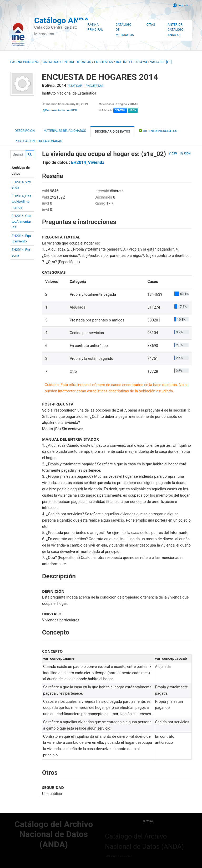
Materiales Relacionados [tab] (65, 131)
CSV (173, 154)
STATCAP (75, 86)
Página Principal (95, 27)
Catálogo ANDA (62, 20)
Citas (151, 25)
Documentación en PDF (59, 110)
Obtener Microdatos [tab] (158, 131)
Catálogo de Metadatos (125, 30)
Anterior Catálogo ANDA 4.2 (175, 30)
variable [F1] (161, 62)
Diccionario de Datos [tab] (112, 132)
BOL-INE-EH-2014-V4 (132, 62)
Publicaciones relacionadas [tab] (38, 141)
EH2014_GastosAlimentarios (21, 221)
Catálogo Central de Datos (67, 62)
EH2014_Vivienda (88, 162)
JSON (185, 154)
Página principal (25, 62)
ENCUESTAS (103, 62)
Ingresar (181, 5)
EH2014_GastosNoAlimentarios (21, 202)
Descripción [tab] (25, 131)
